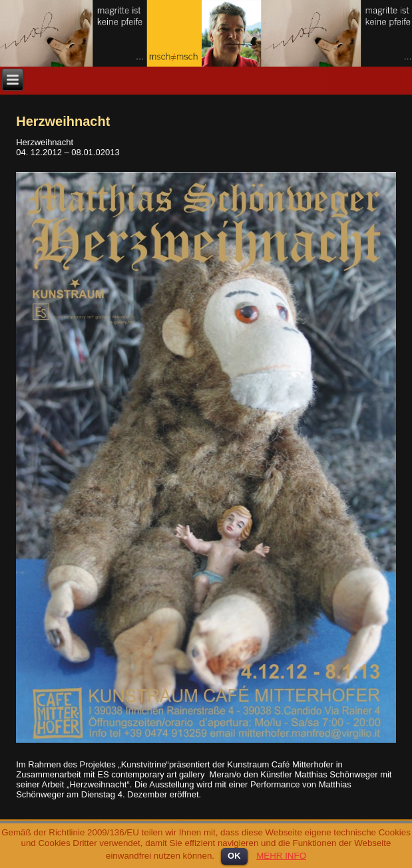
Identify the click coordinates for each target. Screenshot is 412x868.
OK (234, 856)
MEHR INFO (281, 856)
